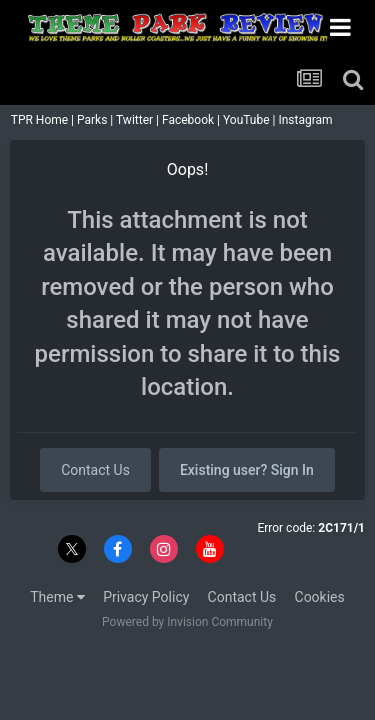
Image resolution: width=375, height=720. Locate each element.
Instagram (306, 120)
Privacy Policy (146, 597)
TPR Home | (41, 120)
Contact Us (95, 470)
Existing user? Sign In (247, 470)
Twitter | (139, 120)
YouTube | (251, 120)
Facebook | (192, 120)
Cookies (320, 597)
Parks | (96, 120)
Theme (57, 597)
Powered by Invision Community (187, 622)
